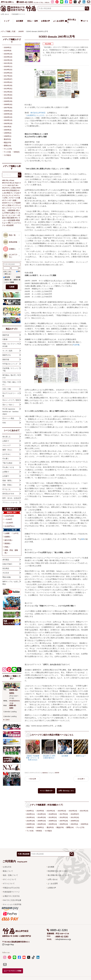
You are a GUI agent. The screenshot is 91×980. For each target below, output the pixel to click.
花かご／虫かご (8, 405)
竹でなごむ (7, 489)
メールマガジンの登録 (13, 971)
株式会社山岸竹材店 (38, 113)
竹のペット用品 (8, 418)
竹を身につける (8, 467)
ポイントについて (10, 879)
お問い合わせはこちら (66, 791)
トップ (7, 21)
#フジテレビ (16, 205)
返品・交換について (10, 875)
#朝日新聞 (10, 218)
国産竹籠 (6, 359)
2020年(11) (31, 814)
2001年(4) (74, 824)
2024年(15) (51, 811)
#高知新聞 (10, 225)
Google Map (8, 944)
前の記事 (33, 779)
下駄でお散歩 (7, 463)
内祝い (7, 547)
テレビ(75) (80, 827)
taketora (45, 773)
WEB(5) (39, 831)
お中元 (16, 533)
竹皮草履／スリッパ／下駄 (11, 370)
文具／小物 (7, 389)
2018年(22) (53, 814)
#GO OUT (11, 185)
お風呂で (6, 441)
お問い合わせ (53, 879)
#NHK (18, 188)
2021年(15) (84, 811)
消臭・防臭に (7, 485)
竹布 (4, 423)
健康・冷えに (7, 450)
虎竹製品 (6, 560)
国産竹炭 (6, 335)
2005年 (57, 773)
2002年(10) (64, 824)
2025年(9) (40, 811)
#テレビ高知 (7, 205)
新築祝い (8, 543)
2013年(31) (53, 817)
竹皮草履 (76, 345)
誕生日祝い (9, 540)
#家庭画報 (11, 210)
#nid (4, 190)
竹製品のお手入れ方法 (11, 888)
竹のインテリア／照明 (11, 400)
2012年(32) (64, 817)
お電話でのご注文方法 (11, 896)
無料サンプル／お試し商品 (11, 583)
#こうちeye (15, 193)
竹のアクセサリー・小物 (11, 395)
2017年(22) (64, 814)
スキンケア (7, 445)
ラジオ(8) (30, 831)
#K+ (17, 185)
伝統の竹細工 (7, 564)
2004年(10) (42, 824)
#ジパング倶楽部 (14, 203)
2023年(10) (62, 811)
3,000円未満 (9, 516)
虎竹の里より (71, 21)
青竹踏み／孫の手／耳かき (11, 376)
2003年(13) (53, 824)
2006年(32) (75, 821)
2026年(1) (30, 811)
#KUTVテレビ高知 (9, 188)
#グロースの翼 (15, 198)
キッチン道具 (7, 351)
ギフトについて (9, 883)
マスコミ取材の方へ (47, 791)
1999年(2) (30, 827)
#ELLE (12, 183)
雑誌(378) (60, 827)
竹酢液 (5, 339)
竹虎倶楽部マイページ (18, 14)
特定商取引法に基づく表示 (58, 871)
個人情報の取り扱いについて (58, 875)
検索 (13, 287)
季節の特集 (7, 577)
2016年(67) (75, 814)
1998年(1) (40, 827)
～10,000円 (9, 523)
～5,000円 (8, 519)
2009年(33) (42, 821)
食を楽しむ (7, 437)
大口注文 (6, 573)
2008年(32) (53, 821)
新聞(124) (70, 827)
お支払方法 (7, 867)
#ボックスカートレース (11, 208)
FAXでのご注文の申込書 (12, 900)
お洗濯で (6, 476)
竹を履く (6, 458)
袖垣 (83, 539)
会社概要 (20, 21)
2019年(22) (42, 814)
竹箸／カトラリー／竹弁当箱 (11, 345)
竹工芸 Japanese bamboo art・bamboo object (10, 411)
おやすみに (7, 454)
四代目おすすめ (8, 494)
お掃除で (6, 472)
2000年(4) (85, 824)
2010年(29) (31, 821)
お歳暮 (7, 533)
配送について (8, 871)
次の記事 (80, 779)
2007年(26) (64, 821)
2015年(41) (31, 817)
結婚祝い (8, 537)
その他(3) (48, 831)
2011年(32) (75, 817)
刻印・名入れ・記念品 (11, 498)
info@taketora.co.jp (63, 939)
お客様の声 (45, 21)
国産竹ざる (7, 355)
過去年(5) (50, 827)
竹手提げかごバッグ (10, 364)
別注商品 (6, 568)
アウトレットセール (10, 502)
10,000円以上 (10, 526)
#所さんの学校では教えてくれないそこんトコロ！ (11, 213)
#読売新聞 (11, 220)
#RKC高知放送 (11, 190)
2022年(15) (73, 811)
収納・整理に (7, 480)
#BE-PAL (5, 180)
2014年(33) (42, 817)
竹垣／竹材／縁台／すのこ (11, 383)
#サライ (5, 200)
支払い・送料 (33, 21)
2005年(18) (31, 824)
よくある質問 (58, 21)
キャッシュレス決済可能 (12, 904)
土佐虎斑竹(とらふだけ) (35, 115)
